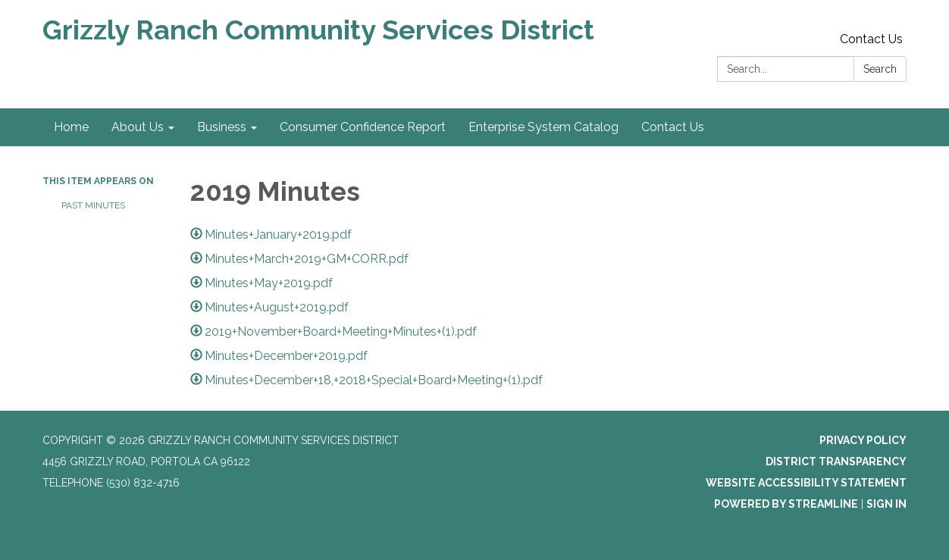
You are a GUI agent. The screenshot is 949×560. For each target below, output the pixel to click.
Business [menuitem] (222, 127)
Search (880, 69)
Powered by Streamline (786, 504)
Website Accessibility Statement (806, 483)
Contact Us (871, 39)
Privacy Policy (863, 440)
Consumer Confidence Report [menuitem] (363, 127)
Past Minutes (93, 205)
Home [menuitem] (71, 127)
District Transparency (836, 461)
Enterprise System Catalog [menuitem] (543, 127)
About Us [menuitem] (138, 127)
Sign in (886, 504)
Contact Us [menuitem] (673, 127)
